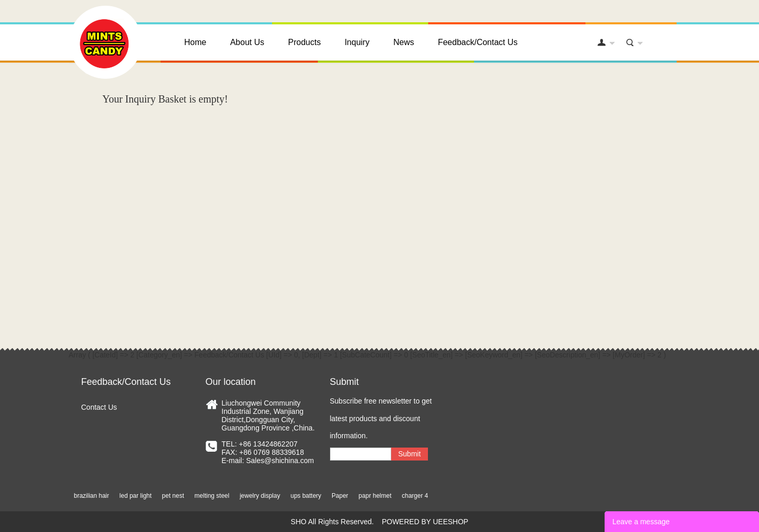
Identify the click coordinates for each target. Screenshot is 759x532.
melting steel (212, 496)
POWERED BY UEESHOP (425, 522)
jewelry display (260, 496)
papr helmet (375, 496)
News (404, 42)
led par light (136, 496)
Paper (340, 496)
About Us (247, 42)
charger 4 (415, 496)
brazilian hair (92, 496)
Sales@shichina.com (280, 461)
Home (196, 42)
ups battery (306, 496)
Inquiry (357, 42)
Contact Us (99, 407)
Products (304, 42)
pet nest (173, 496)
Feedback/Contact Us (478, 42)
